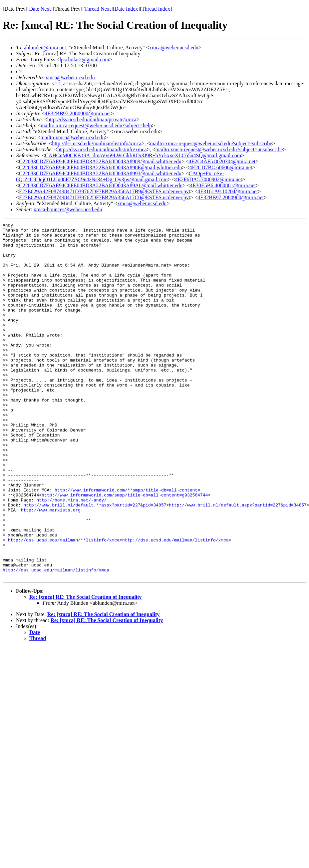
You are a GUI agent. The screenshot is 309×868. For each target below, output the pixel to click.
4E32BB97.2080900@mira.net (78, 113)
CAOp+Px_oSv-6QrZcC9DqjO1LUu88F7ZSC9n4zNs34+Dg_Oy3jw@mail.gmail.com (120, 176)
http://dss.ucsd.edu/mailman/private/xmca (92, 119)
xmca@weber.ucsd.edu (174, 47)
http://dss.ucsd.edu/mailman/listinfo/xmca (97, 143)
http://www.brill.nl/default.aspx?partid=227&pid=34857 (238, 562)
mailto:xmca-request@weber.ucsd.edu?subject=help (96, 125)
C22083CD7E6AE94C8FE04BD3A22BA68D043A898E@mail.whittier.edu (100, 167)
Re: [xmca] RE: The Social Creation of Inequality (86, 668)
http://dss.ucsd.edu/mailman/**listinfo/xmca (64, 604)
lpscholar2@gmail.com (84, 59)
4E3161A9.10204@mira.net (228, 191)
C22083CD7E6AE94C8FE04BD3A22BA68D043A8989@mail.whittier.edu (100, 161)
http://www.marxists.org (51, 568)
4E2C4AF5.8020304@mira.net (222, 161)
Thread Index (156, 9)
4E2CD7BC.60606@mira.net (221, 167)
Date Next (40, 9)
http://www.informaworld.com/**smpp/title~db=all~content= (127, 544)
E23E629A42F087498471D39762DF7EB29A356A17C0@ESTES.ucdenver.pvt (105, 197)
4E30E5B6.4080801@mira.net (223, 185)
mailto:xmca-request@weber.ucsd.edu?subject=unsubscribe (219, 149)
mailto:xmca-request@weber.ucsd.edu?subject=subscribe (211, 143)
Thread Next (98, 9)
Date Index (126, 9)
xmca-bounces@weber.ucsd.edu (68, 209)
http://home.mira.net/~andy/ (71, 556)
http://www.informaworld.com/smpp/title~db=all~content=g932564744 (125, 550)
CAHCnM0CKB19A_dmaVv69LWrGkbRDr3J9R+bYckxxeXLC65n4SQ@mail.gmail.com (143, 155)
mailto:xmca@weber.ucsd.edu (72, 137)
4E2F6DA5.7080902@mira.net (209, 179)
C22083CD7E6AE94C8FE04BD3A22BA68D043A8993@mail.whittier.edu (100, 173)
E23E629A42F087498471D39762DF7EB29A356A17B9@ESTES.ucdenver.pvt (105, 191)
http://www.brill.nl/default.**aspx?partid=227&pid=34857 (95, 562)
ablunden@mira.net (45, 47)
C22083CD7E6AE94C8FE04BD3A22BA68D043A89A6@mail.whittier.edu (101, 185)
